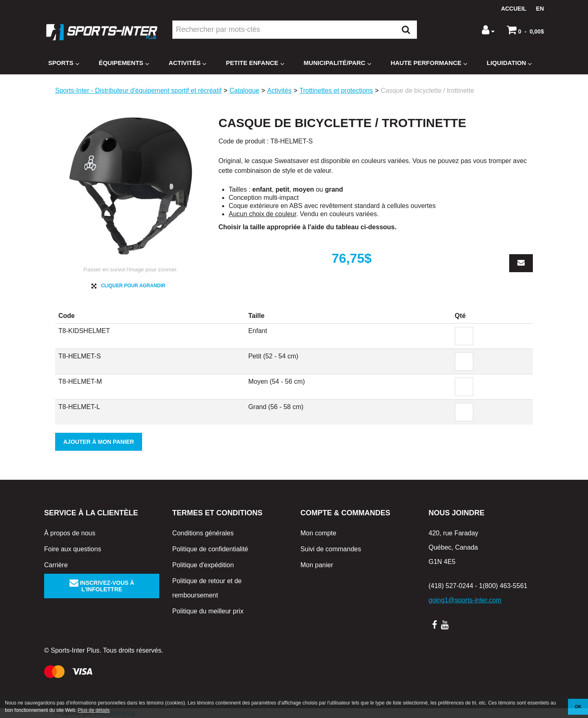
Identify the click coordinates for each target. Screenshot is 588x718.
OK (578, 707)
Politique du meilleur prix (208, 611)
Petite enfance (255, 63)
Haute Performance (429, 63)
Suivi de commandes (331, 549)
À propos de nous (70, 533)
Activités (187, 63)
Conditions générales (203, 533)
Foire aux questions (73, 549)
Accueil (514, 9)
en (540, 9)
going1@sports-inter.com (465, 600)
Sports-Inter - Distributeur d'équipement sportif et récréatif (138, 91)
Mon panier (317, 565)
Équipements (124, 63)
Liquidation (509, 63)
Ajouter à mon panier (99, 442)
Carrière (56, 565)
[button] (525, 30)
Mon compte (318, 533)
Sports (64, 63)
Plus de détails (94, 710)
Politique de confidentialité (210, 549)
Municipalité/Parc (337, 63)
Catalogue (244, 91)
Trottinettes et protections (336, 91)
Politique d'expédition (203, 565)
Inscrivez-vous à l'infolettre (102, 586)
